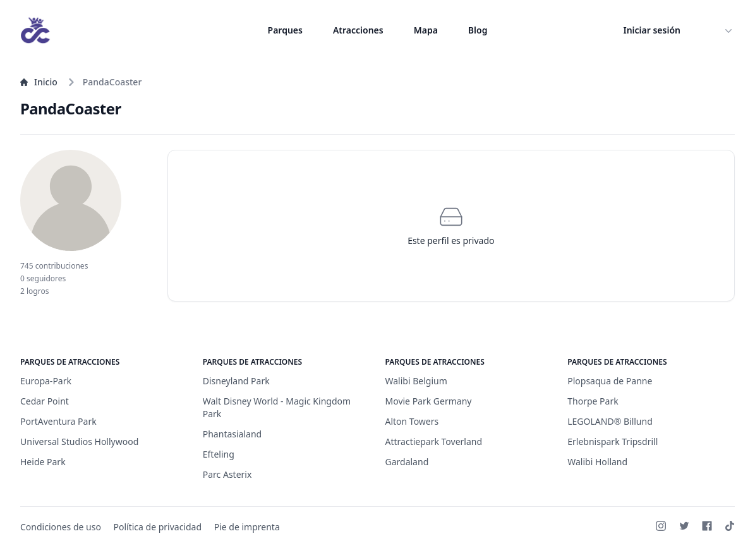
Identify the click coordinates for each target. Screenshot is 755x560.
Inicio (39, 82)
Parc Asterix (227, 474)
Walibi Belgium (416, 381)
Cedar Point (45, 401)
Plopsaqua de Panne (610, 381)
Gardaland (407, 462)
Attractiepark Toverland (434, 441)
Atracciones (358, 30)
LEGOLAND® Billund (610, 421)
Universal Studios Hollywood (79, 441)
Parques (285, 30)
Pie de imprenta (247, 527)
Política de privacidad (158, 527)
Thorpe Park (593, 401)
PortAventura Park (58, 421)
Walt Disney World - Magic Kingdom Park (277, 407)
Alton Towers (412, 421)
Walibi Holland (597, 462)
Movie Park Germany (429, 401)
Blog (478, 30)
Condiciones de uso (61, 527)
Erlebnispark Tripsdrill (613, 441)
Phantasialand (232, 434)
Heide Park (43, 462)
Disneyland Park (236, 381)
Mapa (426, 30)
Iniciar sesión (652, 30)
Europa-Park (46, 381)
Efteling (219, 454)
